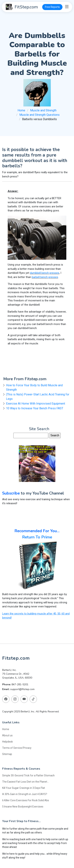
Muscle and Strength (43, 110)
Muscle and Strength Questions (39, 115)
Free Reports (52, 7)
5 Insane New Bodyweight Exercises (23, 807)
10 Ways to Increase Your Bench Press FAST (35, 408)
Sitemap (7, 754)
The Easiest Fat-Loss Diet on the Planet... (25, 782)
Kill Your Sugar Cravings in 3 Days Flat (24, 788)
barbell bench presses (45, 277)
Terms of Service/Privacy (17, 748)
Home (21, 110)
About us (7, 735)
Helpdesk (7, 742)
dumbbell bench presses (45, 273)
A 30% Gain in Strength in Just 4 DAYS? (25, 794)
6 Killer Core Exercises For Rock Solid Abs (26, 800)
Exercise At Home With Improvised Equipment (36, 404)
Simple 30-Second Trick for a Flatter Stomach (28, 775)
